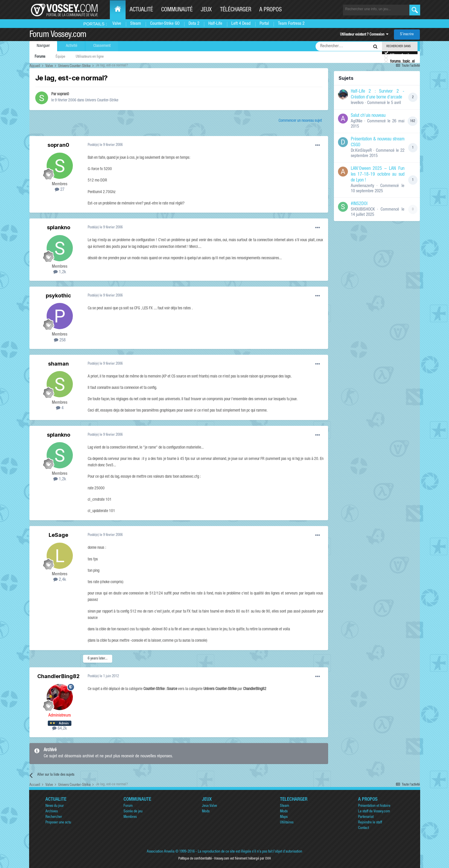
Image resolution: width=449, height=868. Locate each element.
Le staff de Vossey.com (374, 812)
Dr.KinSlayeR (361, 151)
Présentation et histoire (374, 806)
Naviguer (43, 46)
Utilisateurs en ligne (90, 57)
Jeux (206, 10)
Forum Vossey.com (58, 35)
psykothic (58, 295)
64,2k (60, 729)
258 (60, 340)
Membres (130, 817)
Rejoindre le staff (370, 823)
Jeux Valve (209, 806)
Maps (284, 817)
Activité (72, 46)
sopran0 (63, 94)
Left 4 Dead (241, 24)
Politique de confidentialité (195, 859)
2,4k (60, 580)
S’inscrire (407, 35)
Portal (264, 24)
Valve (117, 24)
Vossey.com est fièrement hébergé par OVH (242, 859)
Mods (206, 812)
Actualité (141, 10)
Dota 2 (194, 24)
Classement (102, 46)
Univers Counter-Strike (102, 100)
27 (60, 190)
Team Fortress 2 (291, 24)
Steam (136, 24)
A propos (271, 10)
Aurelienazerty (362, 186)
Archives (52, 812)
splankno (59, 227)
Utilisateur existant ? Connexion (364, 35)
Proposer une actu (58, 823)
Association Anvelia (161, 852)
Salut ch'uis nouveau (368, 116)
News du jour (55, 806)
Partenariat (366, 817)
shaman (58, 364)
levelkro (357, 103)
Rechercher (54, 817)
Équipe (60, 57)
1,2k (60, 272)
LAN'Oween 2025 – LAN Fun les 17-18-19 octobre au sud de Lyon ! (378, 175)
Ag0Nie (357, 121)
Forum (128, 806)
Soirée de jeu (133, 812)
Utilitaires (287, 823)
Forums (40, 57)
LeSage (58, 535)
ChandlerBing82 (58, 676)
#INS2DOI (359, 204)
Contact (363, 828)
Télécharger (236, 10)
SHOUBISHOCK (363, 210)
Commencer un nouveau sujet (300, 121)
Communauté (177, 10)
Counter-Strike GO (165, 24)
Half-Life (215, 24)
